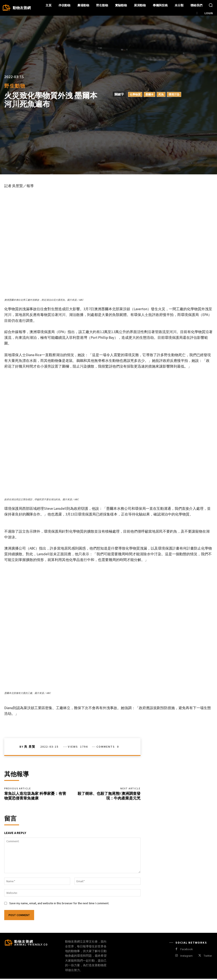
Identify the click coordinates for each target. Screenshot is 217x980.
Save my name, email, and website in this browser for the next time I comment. (59, 904)
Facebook (187, 950)
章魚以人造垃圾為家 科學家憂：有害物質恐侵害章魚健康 (35, 796)
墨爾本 (150, 94)
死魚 (161, 94)
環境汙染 (174, 94)
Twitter (208, 957)
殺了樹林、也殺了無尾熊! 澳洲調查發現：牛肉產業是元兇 (109, 796)
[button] (211, 5)
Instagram (186, 957)
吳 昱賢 (30, 747)
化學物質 (135, 94)
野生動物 (15, 86)
